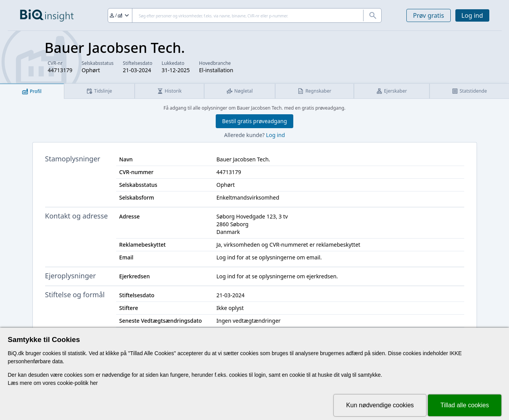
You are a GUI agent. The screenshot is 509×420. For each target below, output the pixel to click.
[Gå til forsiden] (47, 15)
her (94, 383)
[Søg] (245, 15)
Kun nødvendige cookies (380, 405)
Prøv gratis (428, 15)
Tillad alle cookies (465, 405)
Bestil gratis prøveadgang (254, 121)
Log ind (472, 15)
